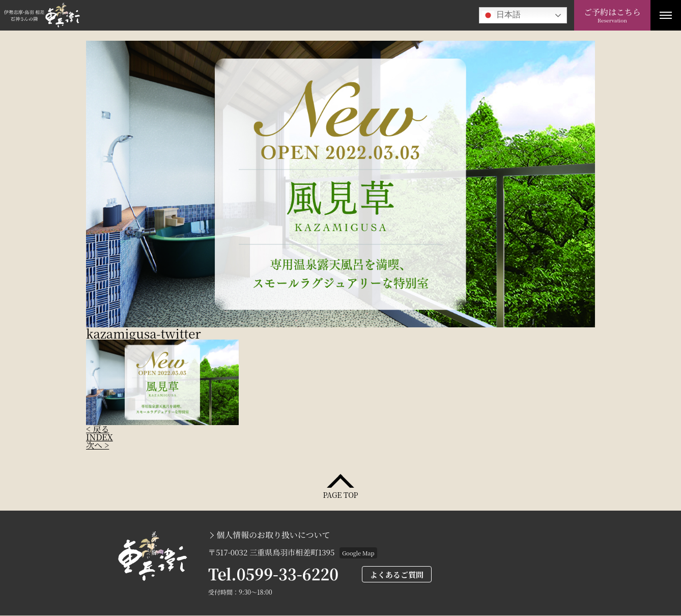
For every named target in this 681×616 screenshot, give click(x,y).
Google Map (358, 553)
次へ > (97, 445)
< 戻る (97, 429)
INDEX (100, 437)
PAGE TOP (340, 494)
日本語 (501, 15)
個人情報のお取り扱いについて (273, 535)
